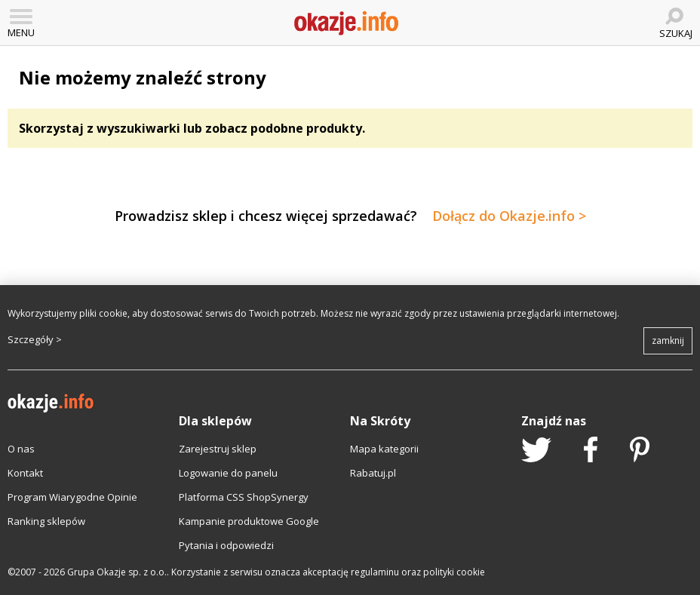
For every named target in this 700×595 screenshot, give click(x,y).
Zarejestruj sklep (218, 449)
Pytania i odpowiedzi (226, 545)
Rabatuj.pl (373, 473)
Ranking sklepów (46, 521)
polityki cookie (454, 572)
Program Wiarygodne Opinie (72, 497)
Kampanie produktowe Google (249, 521)
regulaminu (375, 572)
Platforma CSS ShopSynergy (244, 497)
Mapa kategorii (384, 449)
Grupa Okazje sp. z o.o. (117, 572)
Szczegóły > (35, 339)
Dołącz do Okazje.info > (509, 216)
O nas (21, 449)
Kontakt (25, 473)
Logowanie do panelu (228, 473)
